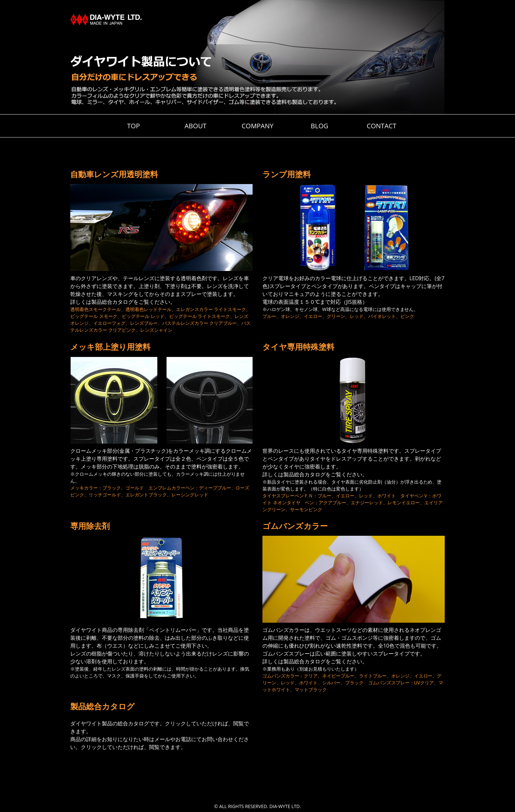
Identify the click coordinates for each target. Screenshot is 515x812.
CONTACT (381, 126)
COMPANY (258, 126)
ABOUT (196, 126)
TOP (134, 126)
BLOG (319, 126)
